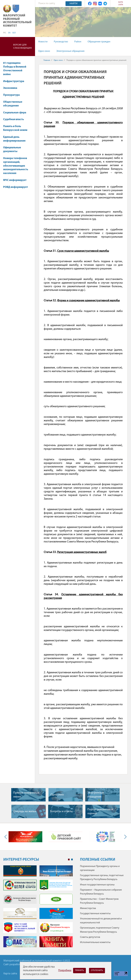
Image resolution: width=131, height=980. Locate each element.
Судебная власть (13, 119)
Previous (6, 837)
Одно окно (44, 51)
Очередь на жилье (25, 811)
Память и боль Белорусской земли (15, 128)
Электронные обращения (70, 51)
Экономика (12, 88)
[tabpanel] (38, 908)
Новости (43, 42)
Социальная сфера (16, 113)
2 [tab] (72, 860)
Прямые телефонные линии (26, 795)
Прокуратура (13, 95)
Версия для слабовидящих (23, 47)
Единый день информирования (14, 139)
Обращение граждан (99, 42)
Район (78, 42)
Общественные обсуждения (13, 104)
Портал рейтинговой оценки (100, 812)
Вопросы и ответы (61, 811)
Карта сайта (121, 3)
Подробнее (65, 970)
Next (125, 837)
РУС (5, 33)
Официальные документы (12, 150)
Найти (74, 4)
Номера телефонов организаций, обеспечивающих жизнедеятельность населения (16, 166)
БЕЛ (14, 33)
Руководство (61, 42)
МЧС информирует (15, 180)
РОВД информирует (16, 187)
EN (9, 33)
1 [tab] (69, 860)
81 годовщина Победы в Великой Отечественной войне (15, 69)
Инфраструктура (15, 81)
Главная (47, 60)
